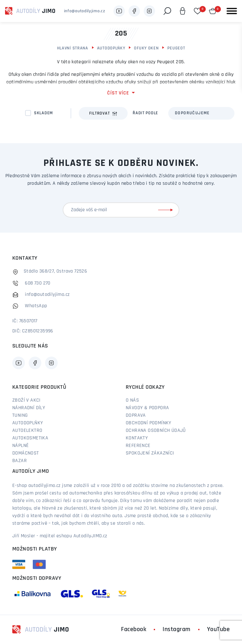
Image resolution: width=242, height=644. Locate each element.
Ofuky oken (146, 48)
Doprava (136, 415)
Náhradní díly (29, 408)
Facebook (134, 630)
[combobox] (201, 113)
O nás (132, 400)
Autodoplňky (111, 48)
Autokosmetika (30, 438)
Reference (138, 446)
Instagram (177, 630)
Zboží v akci (26, 400)
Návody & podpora (147, 408)
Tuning (20, 415)
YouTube (219, 630)
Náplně (20, 446)
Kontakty (137, 438)
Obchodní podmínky (149, 423)
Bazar (20, 461)
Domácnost (26, 453)
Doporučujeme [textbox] (192, 113)
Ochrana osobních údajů (156, 431)
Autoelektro (27, 431)
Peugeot (176, 48)
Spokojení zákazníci (150, 453)
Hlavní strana (73, 48)
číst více (118, 93)
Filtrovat (103, 114)
